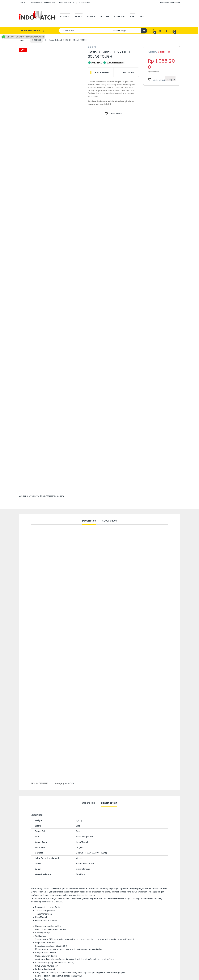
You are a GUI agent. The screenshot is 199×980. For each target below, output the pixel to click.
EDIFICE (91, 17)
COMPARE (23, 3)
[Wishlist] (160, 30)
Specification (110, 407)
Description (89, 407)
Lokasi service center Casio (43, 3)
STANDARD (120, 17)
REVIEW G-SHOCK (67, 3)
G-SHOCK (65, 17)
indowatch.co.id (28, 977)
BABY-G (79, 17)
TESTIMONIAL (85, 3)
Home (21, 40)
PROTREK (105, 17)
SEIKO (142, 17)
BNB (132, 17)
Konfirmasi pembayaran (170, 3)
